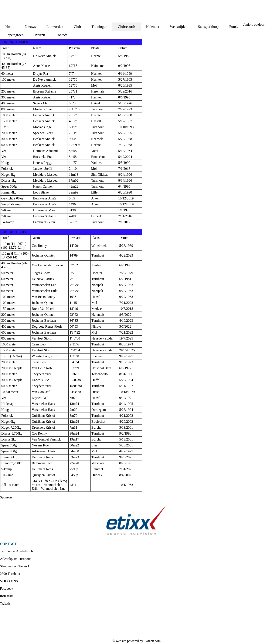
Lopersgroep (14, 35)
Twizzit (40, 35)
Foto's (234, 27)
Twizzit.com (152, 641)
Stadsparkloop (208, 27)
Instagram (7, 596)
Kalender (153, 27)
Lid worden (55, 27)
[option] (136, 521)
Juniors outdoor (254, 25)
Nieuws (30, 27)
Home (10, 27)
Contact (61, 35)
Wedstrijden (179, 27)
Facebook (7, 589)
